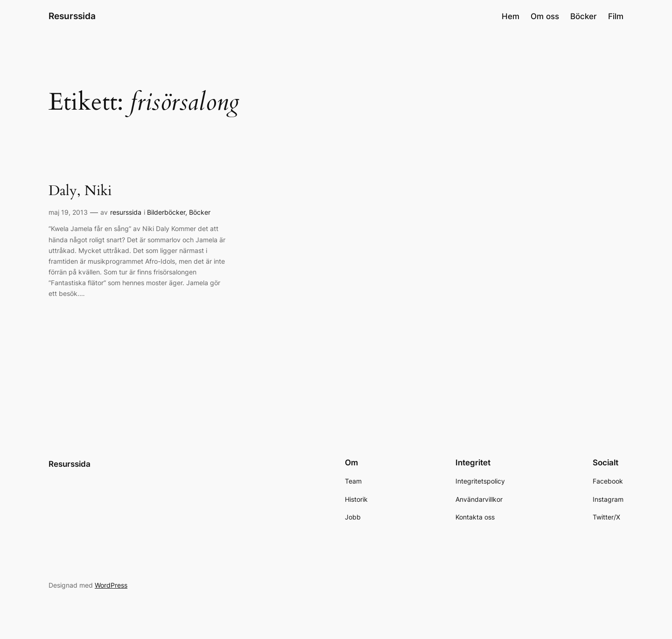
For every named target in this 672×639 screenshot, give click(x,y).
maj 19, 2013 (68, 212)
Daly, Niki (80, 191)
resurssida (126, 212)
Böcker (200, 212)
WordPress (111, 585)
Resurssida (72, 16)
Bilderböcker (166, 212)
